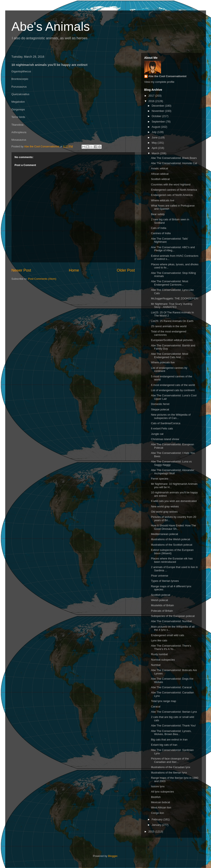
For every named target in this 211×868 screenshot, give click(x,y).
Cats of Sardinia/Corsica (166, 423)
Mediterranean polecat (164, 534)
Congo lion (157, 813)
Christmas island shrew (165, 439)
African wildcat (160, 174)
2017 (152, 96)
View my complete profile (159, 82)
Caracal (156, 707)
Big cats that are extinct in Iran (169, 740)
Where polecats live (163, 362)
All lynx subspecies (162, 792)
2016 (152, 101)
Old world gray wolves (164, 512)
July (154, 132)
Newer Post (21, 270)
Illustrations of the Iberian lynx (169, 773)
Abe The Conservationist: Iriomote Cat (174, 163)
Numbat (156, 665)
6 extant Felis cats (162, 428)
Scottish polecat (161, 595)
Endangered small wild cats (168, 635)
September (159, 122)
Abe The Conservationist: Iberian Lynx (174, 712)
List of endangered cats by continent (173, 390)
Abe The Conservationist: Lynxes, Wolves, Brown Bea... (171, 733)
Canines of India (161, 233)
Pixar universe (160, 576)
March (156, 153)
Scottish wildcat (160, 179)
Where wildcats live (163, 200)
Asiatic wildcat (160, 168)
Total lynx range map (164, 701)
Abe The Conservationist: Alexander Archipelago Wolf (173, 472)
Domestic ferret (160, 404)
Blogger (113, 856)
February (157, 819)
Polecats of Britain (162, 611)
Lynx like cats (159, 640)
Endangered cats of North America (172, 195)
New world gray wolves (165, 506)
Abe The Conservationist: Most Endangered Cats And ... (170, 355)
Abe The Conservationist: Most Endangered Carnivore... (170, 283)
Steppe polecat (160, 409)
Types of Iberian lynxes (165, 581)
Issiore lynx (158, 786)
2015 (152, 832)
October (157, 116)
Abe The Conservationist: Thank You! (173, 726)
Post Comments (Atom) (42, 279)
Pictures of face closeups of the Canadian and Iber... (170, 760)
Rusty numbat (159, 654)
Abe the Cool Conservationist (168, 76)
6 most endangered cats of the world (173, 385)
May (155, 143)
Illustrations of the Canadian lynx (171, 767)
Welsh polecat (159, 600)
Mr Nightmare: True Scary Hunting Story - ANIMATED (172, 306)
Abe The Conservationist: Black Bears (174, 158)
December (158, 106)
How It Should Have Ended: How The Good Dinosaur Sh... (173, 527)
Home (74, 270)
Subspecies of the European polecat (173, 616)
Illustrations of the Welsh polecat (171, 539)
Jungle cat (157, 434)
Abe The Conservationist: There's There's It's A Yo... (171, 647)
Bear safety (158, 214)
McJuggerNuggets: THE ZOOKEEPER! (175, 298)
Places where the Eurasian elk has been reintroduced (172, 560)
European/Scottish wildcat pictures (172, 340)
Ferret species (160, 479)
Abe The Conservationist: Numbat (171, 621)
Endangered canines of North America (174, 190)
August (156, 127)
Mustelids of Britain (162, 605)
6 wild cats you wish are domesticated (174, 501)
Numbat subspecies (163, 660)
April (155, 148)
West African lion (161, 807)
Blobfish (156, 797)
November (158, 111)
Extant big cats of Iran (164, 745)
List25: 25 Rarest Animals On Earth (172, 321)
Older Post (126, 270)
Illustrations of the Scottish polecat (172, 545)
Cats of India (159, 228)
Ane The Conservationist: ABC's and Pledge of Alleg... (173, 249)
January (157, 825)
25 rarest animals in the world (169, 326)
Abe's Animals (51, 26)
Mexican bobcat (160, 802)
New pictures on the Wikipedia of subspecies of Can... (171, 416)
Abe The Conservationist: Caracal (171, 687)
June (155, 137)
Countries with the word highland (171, 184)
